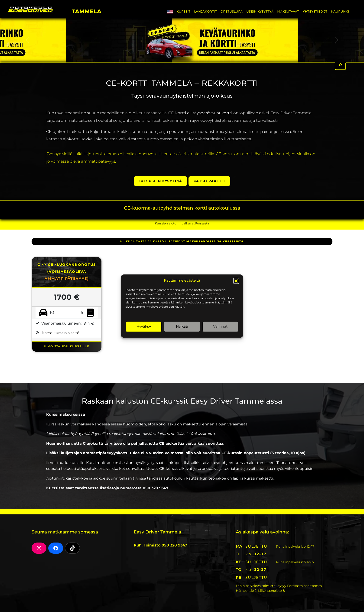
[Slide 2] (186, 56)
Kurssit (183, 11)
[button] (236, 281)
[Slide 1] (178, 56)
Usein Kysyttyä (260, 11)
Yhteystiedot (315, 11)
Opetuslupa (232, 11)
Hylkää (182, 326)
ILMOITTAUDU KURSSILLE (67, 346)
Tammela (86, 11)
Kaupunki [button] (341, 11)
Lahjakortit (205, 11)
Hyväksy (144, 326)
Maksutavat (288, 11)
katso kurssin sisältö (61, 333)
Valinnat (220, 326)
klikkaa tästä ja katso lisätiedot (182, 241)
